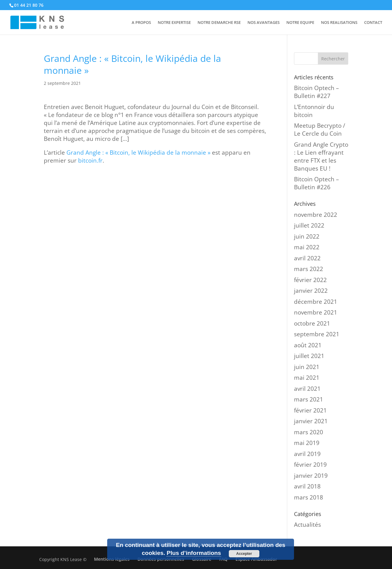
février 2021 (310, 410)
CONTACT (373, 23)
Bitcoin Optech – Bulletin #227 (317, 92)
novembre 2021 (316, 312)
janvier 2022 (311, 291)
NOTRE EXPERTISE (174, 23)
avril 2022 (307, 258)
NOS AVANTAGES (264, 23)
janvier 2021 (311, 421)
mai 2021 (307, 378)
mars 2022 (309, 269)
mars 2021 (309, 399)
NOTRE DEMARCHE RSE (219, 23)
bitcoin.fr (90, 160)
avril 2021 (307, 389)
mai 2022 (307, 247)
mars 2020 (309, 432)
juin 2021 (307, 367)
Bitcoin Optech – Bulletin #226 (317, 183)
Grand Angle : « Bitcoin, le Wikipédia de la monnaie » (138, 153)
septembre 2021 (317, 334)
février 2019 (310, 465)
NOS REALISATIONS (339, 23)
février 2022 (310, 280)
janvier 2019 (311, 476)
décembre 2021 (316, 302)
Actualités (307, 525)
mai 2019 (307, 443)
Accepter (244, 554)
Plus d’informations (194, 553)
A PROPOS (141, 23)
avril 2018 (307, 486)
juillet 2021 (309, 356)
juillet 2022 (309, 225)
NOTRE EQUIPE (300, 23)
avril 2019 (307, 454)
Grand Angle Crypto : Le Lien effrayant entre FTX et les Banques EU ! (321, 156)
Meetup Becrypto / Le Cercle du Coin (320, 130)
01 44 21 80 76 (29, 5)
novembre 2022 (316, 215)
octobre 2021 (312, 323)
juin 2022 (307, 236)
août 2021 (308, 345)
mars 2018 (309, 497)
